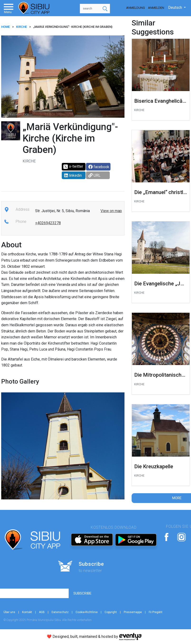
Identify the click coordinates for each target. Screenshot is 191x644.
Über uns (9, 612)
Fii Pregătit (156, 612)
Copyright (111, 612)
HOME (5, 27)
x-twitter (73, 167)
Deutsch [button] (176, 7)
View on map (111, 211)
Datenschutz (60, 612)
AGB (42, 612)
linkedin (73, 175)
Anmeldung (136, 8)
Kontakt (27, 612)
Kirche (21, 27)
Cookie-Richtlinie (87, 612)
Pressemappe (133, 612)
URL (94, 175)
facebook (99, 167)
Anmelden (156, 8)
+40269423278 (48, 223)
